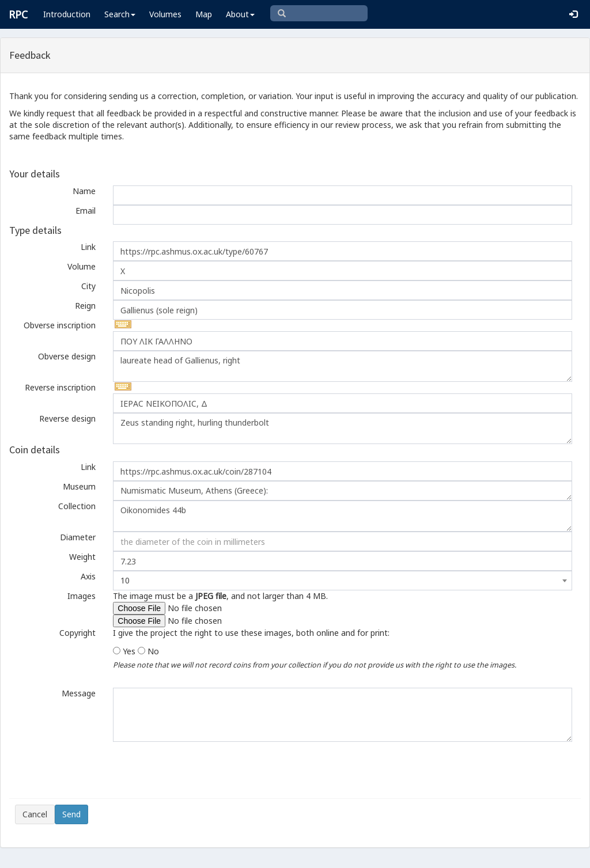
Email (86, 211)
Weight (82, 557)
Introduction (67, 14)
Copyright (77, 633)
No (153, 651)
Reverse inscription (60, 387)
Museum (79, 486)
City (88, 286)
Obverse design (67, 356)
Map (204, 14)
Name (84, 191)
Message (79, 693)
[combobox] (343, 581)
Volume (82, 266)
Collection (77, 506)
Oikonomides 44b (343, 516)
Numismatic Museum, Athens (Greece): (343, 491)
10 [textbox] (125, 580)
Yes (129, 651)
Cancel (35, 814)
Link (88, 247)
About (240, 14)
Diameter (78, 537)
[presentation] (103, 770)
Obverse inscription (60, 325)
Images (82, 596)
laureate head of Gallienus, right (343, 366)
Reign (85, 306)
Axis (88, 576)
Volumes (165, 14)
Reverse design (67, 418)
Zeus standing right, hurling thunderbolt (343, 429)
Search (120, 14)
